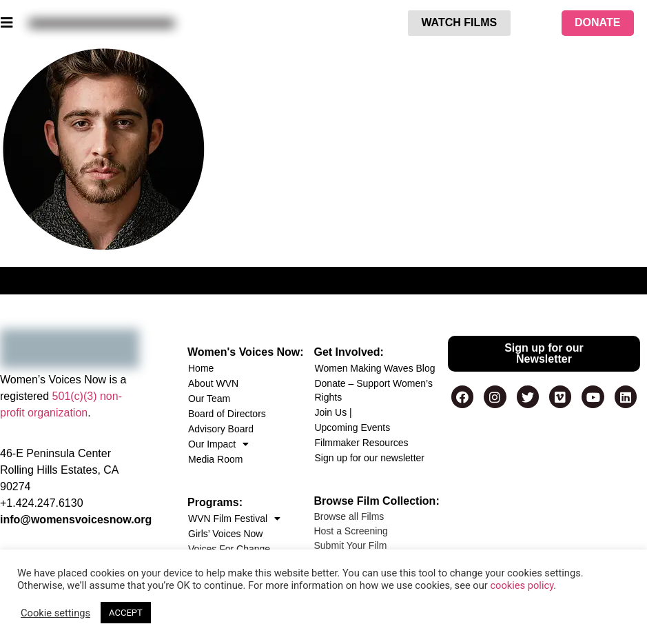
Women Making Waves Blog (374, 368)
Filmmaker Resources (361, 443)
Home (201, 368)
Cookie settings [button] (55, 613)
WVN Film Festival (234, 519)
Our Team (209, 399)
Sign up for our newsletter (369, 458)
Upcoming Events (352, 427)
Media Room (215, 459)
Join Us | (333, 412)
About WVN (213, 383)
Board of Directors (227, 414)
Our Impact (218, 444)
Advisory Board (221, 429)
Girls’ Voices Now (225, 534)
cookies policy (522, 585)
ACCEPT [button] (126, 613)
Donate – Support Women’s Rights (373, 390)
